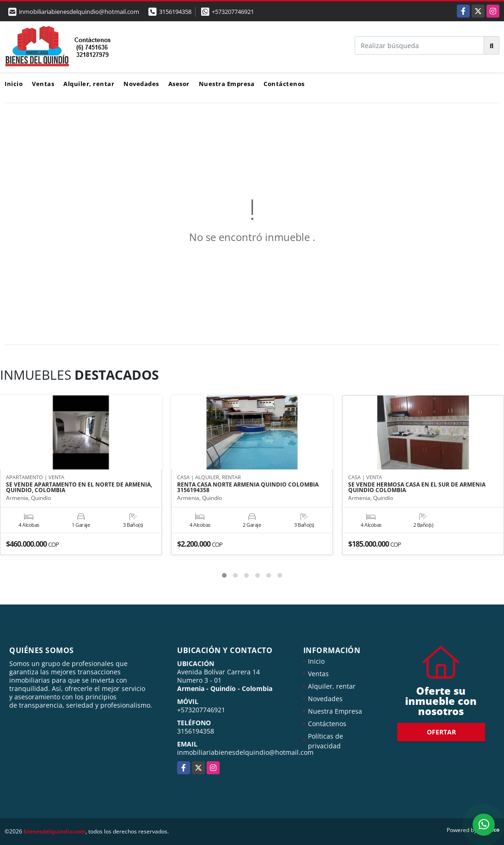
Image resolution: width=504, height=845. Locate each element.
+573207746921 (233, 12)
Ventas (43, 84)
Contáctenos (284, 84)
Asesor (179, 84)
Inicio (14, 84)
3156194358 (175, 12)
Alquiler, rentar (89, 84)
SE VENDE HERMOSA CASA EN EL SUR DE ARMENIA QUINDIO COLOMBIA (417, 488)
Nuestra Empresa (227, 84)
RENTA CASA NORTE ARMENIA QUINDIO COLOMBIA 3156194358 (248, 488)
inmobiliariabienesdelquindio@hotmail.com (245, 752)
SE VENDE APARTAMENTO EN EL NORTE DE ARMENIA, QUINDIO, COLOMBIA (79, 488)
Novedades (141, 84)
